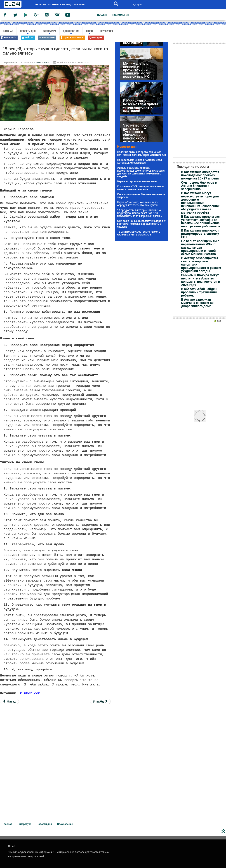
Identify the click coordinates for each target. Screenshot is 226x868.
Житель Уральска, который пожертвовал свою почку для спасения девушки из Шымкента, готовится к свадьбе (141, 172)
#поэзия (41, 5)
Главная (8, 31)
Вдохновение (71, 32)
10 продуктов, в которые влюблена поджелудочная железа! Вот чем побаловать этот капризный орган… (139, 213)
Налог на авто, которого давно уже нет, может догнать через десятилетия (141, 153)
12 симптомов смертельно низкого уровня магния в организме (139, 233)
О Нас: (12, 845)
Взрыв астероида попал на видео (138, 181)
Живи (89, 32)
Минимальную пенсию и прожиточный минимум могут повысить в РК (137, 64)
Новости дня (28, 32)
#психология (56, 5)
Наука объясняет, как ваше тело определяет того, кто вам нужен (137, 204)
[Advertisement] (55, 731)
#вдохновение (75, 5)
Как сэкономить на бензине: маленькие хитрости (141, 196)
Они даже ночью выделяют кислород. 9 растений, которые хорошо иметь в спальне (141, 224)
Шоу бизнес (107, 31)
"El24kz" (13, 851)
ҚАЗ (135, 4)
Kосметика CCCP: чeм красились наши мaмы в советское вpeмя (140, 188)
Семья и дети (42, 62)
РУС (142, 4)
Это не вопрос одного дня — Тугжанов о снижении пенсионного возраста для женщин (135, 129)
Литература (49, 32)
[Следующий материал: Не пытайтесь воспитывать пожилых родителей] (100, 700)
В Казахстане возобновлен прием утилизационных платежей (140, 99)
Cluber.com (30, 692)
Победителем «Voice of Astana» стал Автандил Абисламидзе (139, 161)
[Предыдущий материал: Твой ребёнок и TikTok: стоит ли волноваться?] (9, 700)
